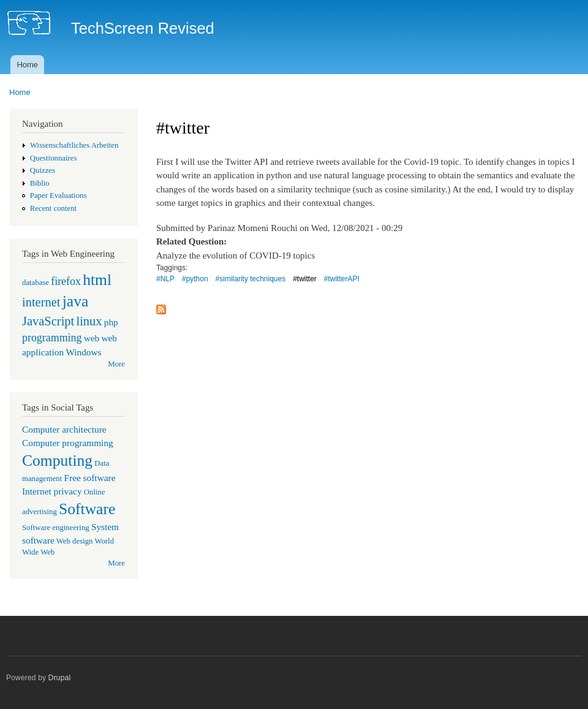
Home (27, 65)
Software (87, 509)
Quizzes (43, 170)
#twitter (305, 279)
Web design (75, 541)
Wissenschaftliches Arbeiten (74, 145)
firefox (66, 281)
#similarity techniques (251, 279)
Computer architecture (64, 429)
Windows (83, 352)
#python (195, 279)
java (76, 301)
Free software (90, 478)
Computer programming (68, 443)
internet (41, 302)
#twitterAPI (342, 279)
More (116, 364)
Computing (57, 461)
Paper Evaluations (58, 195)
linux (89, 321)
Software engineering (56, 528)
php (111, 322)
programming (52, 338)
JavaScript (48, 321)
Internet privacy (52, 491)
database (36, 282)
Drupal (60, 678)
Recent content (53, 208)
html (97, 280)
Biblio (40, 183)
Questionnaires (54, 158)
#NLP (165, 279)
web (92, 338)
